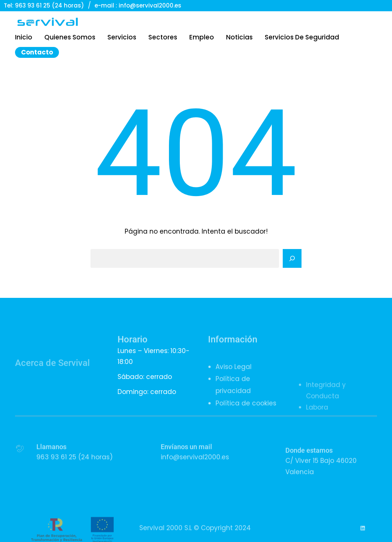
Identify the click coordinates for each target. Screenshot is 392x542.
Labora (317, 434)
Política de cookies (246, 415)
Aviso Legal (234, 379)
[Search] (292, 258)
